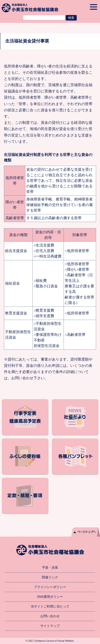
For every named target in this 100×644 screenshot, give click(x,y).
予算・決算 (50, 568)
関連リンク (50, 577)
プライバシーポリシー (50, 587)
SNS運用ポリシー (50, 597)
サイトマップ (50, 626)
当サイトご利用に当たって (50, 606)
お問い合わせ (50, 616)
